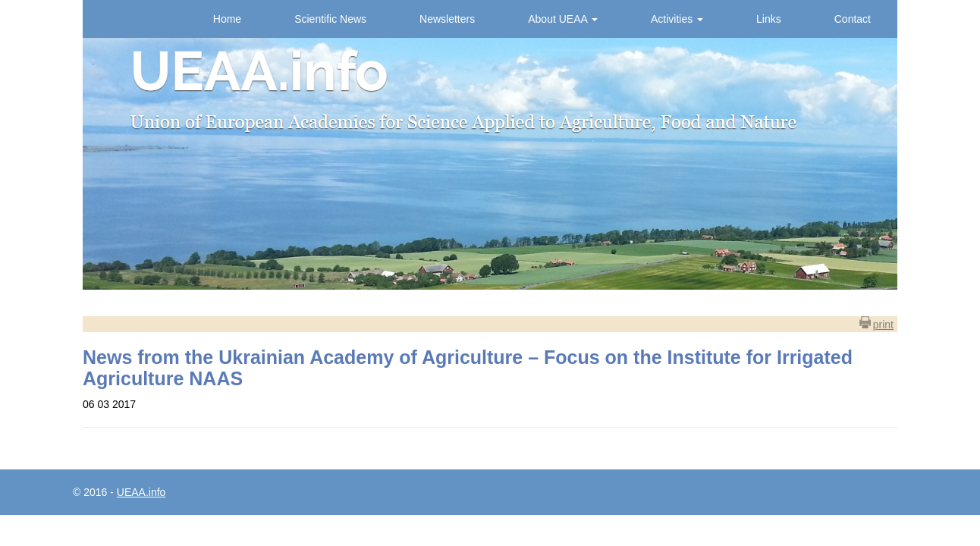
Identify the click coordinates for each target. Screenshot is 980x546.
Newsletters (447, 19)
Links (769, 19)
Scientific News (330, 19)
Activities (677, 19)
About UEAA (563, 19)
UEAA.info (141, 492)
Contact (853, 19)
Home (227, 19)
